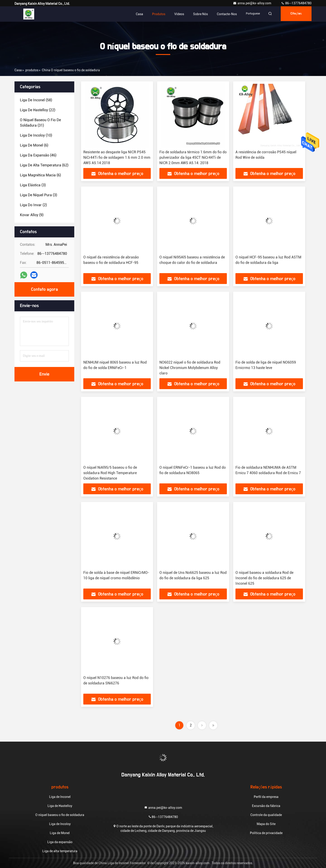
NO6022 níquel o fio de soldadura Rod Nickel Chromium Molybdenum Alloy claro (190, 368)
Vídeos (175, 14)
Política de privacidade (266, 833)
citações (295, 14)
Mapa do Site (266, 824)
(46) (38, 155)
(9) (32, 215)
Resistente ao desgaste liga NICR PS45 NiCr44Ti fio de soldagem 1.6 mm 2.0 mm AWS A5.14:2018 (117, 157)
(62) (44, 165)
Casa (135, 14)
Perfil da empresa (266, 797)
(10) (36, 135)
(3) (33, 185)
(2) (33, 205)
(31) (40, 123)
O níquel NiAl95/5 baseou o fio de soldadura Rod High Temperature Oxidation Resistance (110, 473)
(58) (36, 100)
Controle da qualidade (266, 815)
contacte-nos (223, 14)
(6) (34, 145)
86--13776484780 (296, 3)
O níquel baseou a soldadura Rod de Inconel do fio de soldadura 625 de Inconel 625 (264, 578)
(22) (38, 110)
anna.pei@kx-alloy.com (252, 3)
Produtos (155, 14)
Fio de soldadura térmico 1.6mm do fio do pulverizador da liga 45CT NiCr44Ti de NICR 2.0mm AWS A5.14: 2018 (193, 157)
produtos (32, 70)
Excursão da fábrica (266, 806)
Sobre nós (196, 14)
